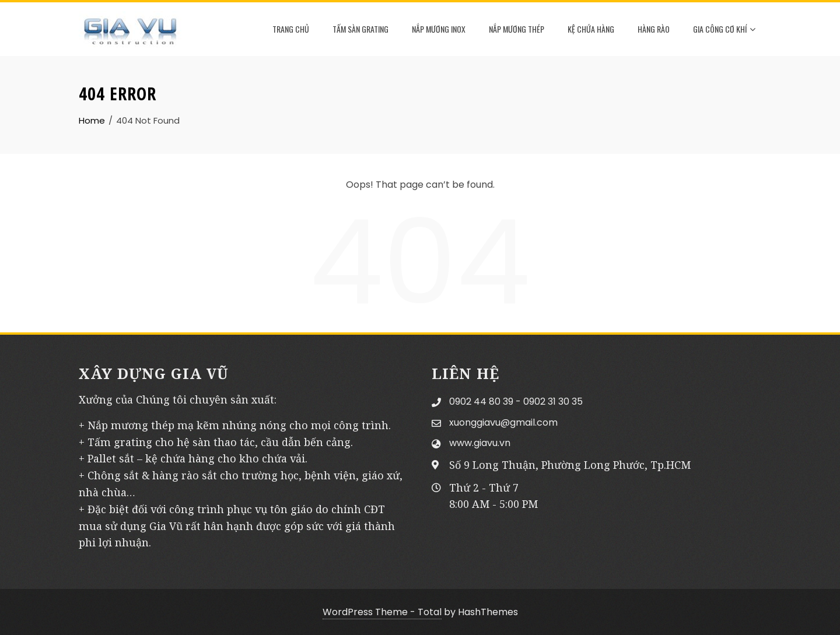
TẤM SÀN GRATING (360, 29)
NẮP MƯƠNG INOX (439, 29)
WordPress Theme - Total (382, 612)
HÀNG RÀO (654, 29)
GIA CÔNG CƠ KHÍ (724, 30)
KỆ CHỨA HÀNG (591, 29)
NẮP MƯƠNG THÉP (517, 29)
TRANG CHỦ (291, 29)
